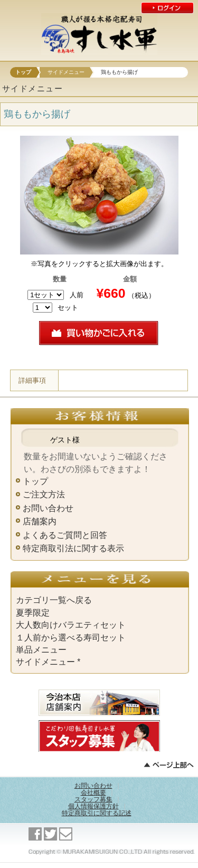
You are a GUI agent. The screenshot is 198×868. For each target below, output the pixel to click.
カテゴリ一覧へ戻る (54, 600)
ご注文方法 (44, 494)
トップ (23, 72)
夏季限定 (33, 613)
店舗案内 (40, 521)
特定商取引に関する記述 (97, 813)
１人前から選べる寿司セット (71, 638)
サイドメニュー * (48, 662)
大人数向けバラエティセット (71, 625)
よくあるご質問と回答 (65, 535)
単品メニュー (41, 650)
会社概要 (93, 792)
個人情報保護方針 (93, 806)
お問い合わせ (48, 508)
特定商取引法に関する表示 (73, 548)
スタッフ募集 (93, 799)
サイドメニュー (66, 72)
